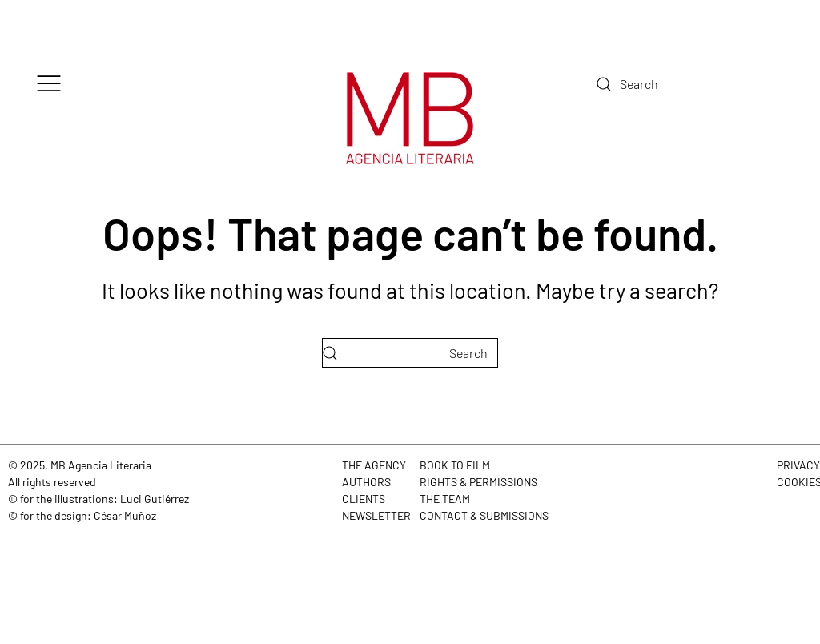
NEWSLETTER (376, 515)
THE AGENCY (374, 465)
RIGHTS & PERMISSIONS (478, 482)
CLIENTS (364, 499)
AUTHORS (366, 482)
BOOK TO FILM (455, 465)
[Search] (692, 84)
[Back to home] (410, 118)
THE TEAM (445, 499)
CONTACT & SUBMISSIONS (484, 515)
